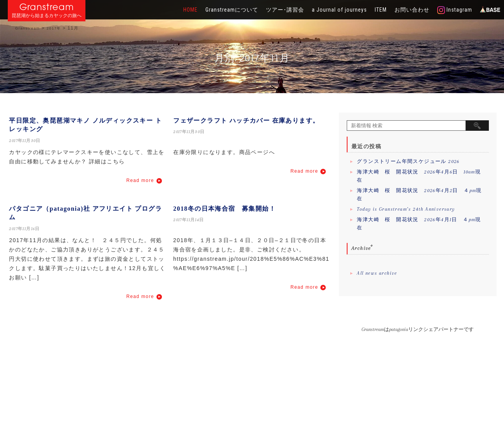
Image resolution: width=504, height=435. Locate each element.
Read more (140, 180)
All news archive (377, 273)
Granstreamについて (232, 10)
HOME (190, 10)
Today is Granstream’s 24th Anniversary (406, 209)
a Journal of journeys (339, 10)
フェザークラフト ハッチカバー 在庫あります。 (246, 120)
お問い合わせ (412, 10)
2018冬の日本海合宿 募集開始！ (224, 209)
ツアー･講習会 (285, 10)
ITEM (381, 10)
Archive (361, 248)
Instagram (455, 10)
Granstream (47, 7)
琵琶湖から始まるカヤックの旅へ (47, 16)
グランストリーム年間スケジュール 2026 (408, 161)
